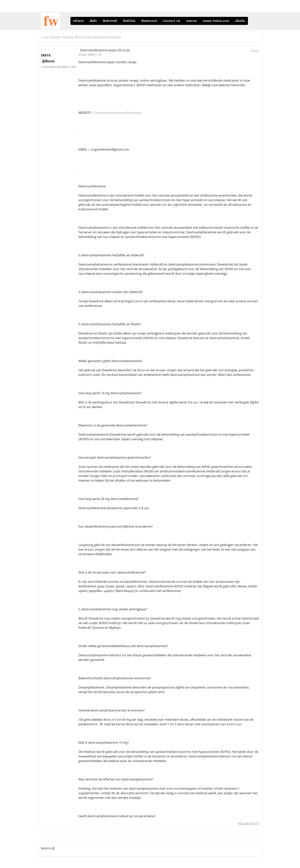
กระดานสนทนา (52, 37)
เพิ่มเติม (240, 21)
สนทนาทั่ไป (73, 37)
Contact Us (172, 21)
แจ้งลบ (254, 51)
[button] (254, 21)
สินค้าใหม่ (129, 21)
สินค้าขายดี (110, 21)
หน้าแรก (79, 21)
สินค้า (93, 21)
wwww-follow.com (216, 21)
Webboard (149, 21)
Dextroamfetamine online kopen (118, 113)
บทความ (192, 21)
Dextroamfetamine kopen (103, 37)
